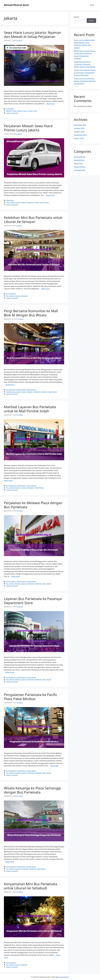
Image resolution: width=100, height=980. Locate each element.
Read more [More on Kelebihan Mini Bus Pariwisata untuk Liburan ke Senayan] (45, 289)
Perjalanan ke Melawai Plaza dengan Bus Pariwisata (33, 505)
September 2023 (80, 135)
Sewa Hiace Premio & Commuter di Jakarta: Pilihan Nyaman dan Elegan (85, 64)
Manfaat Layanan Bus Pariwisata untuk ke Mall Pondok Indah (30, 409)
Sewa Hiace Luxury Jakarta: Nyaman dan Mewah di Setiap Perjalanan (33, 35)
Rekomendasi (21, 390)
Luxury (25, 111)
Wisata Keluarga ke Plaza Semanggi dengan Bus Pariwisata (32, 790)
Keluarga (18, 488)
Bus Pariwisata (11, 294)
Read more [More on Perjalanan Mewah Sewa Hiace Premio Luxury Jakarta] (50, 195)
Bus (7, 296)
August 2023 (79, 138)
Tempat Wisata (31, 390)
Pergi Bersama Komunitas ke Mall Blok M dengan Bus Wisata (31, 313)
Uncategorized (80, 170)
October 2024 (79, 128)
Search (77, 17)
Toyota (46, 202)
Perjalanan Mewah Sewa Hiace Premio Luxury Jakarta (28, 128)
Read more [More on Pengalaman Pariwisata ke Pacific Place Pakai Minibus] (55, 766)
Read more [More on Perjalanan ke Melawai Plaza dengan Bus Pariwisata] (15, 576)
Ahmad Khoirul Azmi (16, 5)
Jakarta (20, 111)
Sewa (35, 111)
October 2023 (79, 132)
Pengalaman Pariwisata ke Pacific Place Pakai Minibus (31, 697)
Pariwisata (24, 296)
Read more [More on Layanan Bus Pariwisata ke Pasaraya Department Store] (10, 672)
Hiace (15, 111)
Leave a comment (12, 113)
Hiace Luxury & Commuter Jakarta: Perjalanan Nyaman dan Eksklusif (85, 81)
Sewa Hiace (10, 109)
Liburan (17, 296)
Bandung (9, 111)
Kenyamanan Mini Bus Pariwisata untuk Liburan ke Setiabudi (31, 886)
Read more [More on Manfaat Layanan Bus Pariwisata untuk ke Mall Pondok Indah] (8, 480)
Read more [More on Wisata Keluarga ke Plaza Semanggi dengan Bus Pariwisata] (10, 862)
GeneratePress (64, 977)
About (92, 5)
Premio (30, 111)
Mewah (24, 202)
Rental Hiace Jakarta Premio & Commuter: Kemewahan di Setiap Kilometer (85, 73)
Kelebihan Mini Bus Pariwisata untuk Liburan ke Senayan (33, 220)
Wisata (55, 392)
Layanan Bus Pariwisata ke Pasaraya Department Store (33, 601)
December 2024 (80, 125)
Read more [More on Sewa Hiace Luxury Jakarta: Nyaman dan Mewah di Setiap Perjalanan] (50, 104)
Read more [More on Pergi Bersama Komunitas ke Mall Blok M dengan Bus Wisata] (10, 385)
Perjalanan (30, 202)
